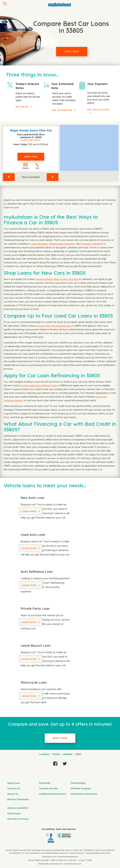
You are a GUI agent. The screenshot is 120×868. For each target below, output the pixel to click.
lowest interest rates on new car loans (57, 279)
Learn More (29, 511)
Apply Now (72, 52)
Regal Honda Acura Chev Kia (31, 130)
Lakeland (67, 754)
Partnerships (78, 783)
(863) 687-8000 (32, 140)
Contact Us (14, 788)
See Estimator (62, 110)
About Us (13, 794)
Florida (56, 754)
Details (26, 166)
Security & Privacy (18, 819)
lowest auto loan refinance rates (39, 385)
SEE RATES (22, 107)
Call (37, 166)
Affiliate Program (81, 788)
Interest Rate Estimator (62, 244)
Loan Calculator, (39, 244)
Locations (44, 754)
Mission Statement (18, 799)
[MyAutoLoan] (60, 5)
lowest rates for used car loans (54, 326)
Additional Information (53, 794)
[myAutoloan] (59, 835)
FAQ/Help (45, 783)
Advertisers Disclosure (84, 794)
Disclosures (14, 813)
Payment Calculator (92, 244)
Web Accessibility (18, 808)
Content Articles (48, 788)
